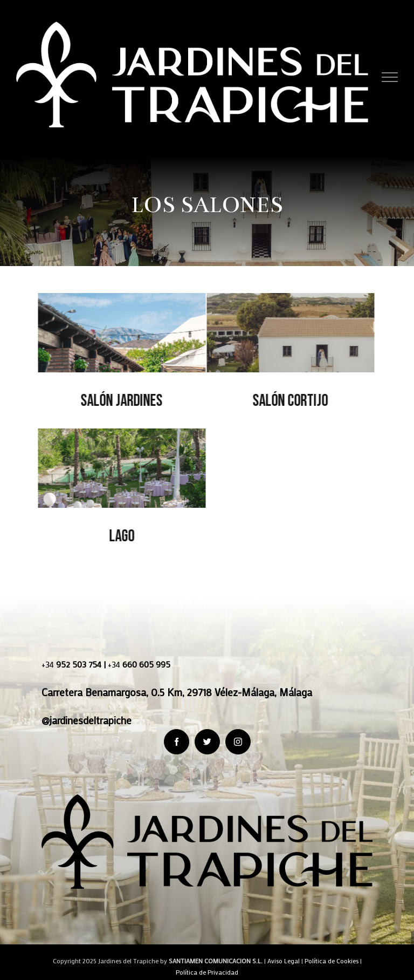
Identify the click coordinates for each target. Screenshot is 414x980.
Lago (120, 536)
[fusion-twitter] (207, 742)
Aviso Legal (284, 961)
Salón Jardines (121, 401)
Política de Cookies (332, 961)
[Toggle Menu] (390, 77)
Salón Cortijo (289, 401)
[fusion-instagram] (238, 742)
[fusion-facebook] (177, 742)
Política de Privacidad (207, 972)
